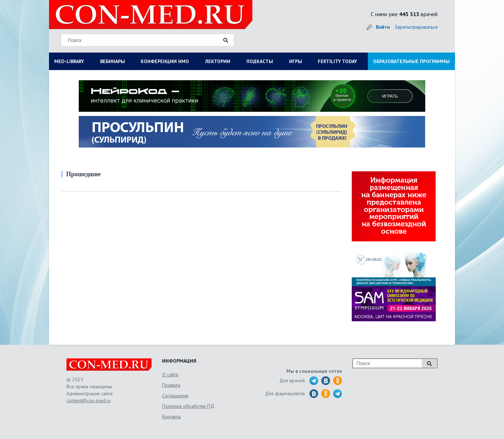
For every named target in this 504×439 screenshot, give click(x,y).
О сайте (170, 375)
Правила (171, 385)
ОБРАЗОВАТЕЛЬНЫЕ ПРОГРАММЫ (411, 61)
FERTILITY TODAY (337, 61)
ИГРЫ (296, 61)
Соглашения (175, 396)
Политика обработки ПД (188, 406)
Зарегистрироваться (416, 27)
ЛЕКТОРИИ (218, 61)
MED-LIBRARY (69, 61)
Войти (383, 27)
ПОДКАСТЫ (260, 61)
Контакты (171, 417)
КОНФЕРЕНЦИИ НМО (165, 61)
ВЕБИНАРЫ (113, 61)
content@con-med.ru (89, 400)
